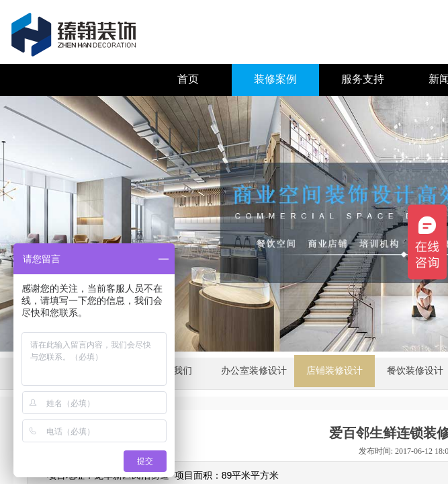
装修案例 (275, 79)
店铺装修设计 (334, 371)
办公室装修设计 (254, 371)
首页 (188, 79)
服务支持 (363, 79)
